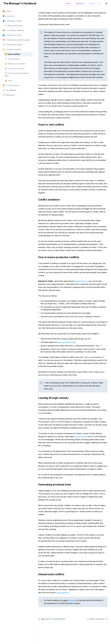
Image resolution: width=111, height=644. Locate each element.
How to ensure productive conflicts (60, 257)
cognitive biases (81, 436)
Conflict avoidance (50, 200)
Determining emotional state (56, 485)
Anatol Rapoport (81, 281)
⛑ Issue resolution (97, 619)
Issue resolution (63, 593)
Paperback (79, 3)
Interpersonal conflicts (52, 574)
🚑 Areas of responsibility (52, 619)
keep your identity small (67, 342)
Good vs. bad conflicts (52, 125)
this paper (72, 600)
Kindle (68, 3)
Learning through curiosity (54, 398)
